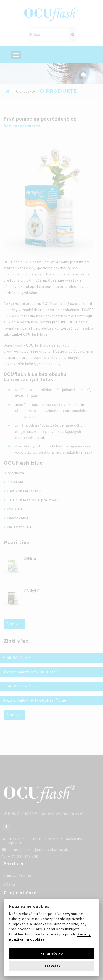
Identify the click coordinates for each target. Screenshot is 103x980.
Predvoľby (51, 966)
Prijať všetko (52, 953)
